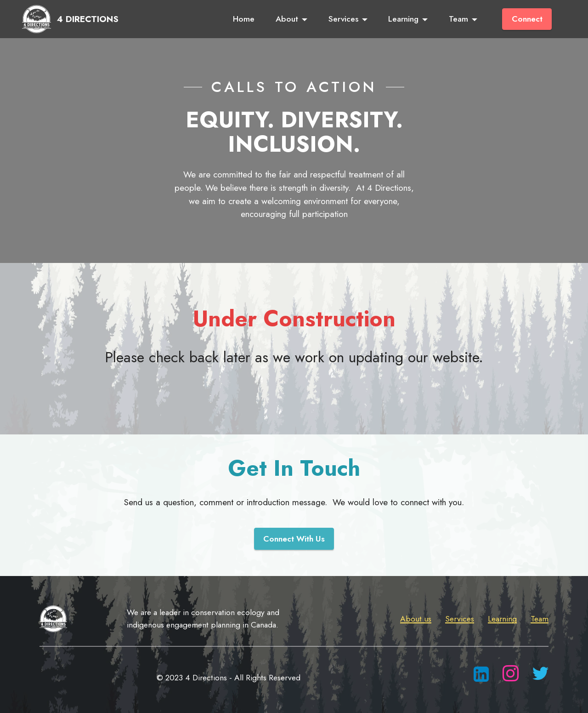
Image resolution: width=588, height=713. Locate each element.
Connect (527, 19)
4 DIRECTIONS (88, 19)
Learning (403, 19)
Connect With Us (294, 539)
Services (343, 19)
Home (244, 19)
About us (416, 619)
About (287, 19)
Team (458, 19)
